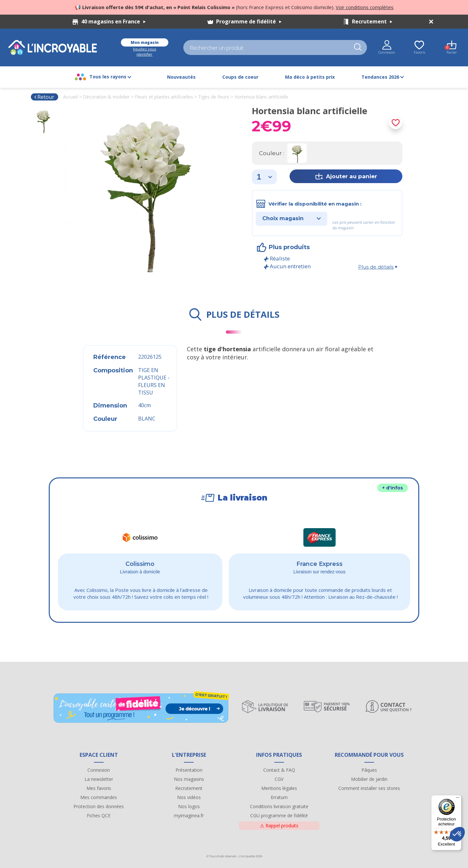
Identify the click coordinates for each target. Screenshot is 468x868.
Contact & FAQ (279, 770)
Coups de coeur (240, 77)
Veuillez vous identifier (144, 52)
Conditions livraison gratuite (279, 806)
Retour (44, 97)
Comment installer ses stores (369, 788)
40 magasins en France (113, 21)
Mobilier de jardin (369, 779)
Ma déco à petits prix (310, 77)
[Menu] (458, 799)
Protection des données (99, 806)
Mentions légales (279, 788)
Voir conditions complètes (365, 7)
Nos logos (189, 806)
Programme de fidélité (249, 21)
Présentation (189, 770)
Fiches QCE (99, 815)
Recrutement (372, 21)
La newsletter (99, 779)
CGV (279, 779)
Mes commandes (99, 797)
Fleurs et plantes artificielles (164, 97)
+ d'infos (393, 488)
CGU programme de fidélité (279, 815)
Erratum (279, 797)
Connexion (99, 770)
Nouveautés (181, 77)
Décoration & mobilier (106, 97)
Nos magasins (189, 779)
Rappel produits (279, 826)
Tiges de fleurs (214, 97)
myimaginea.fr (189, 815)
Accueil (70, 97)
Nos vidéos (189, 797)
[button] (457, 834)
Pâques (369, 770)
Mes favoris (99, 788)
